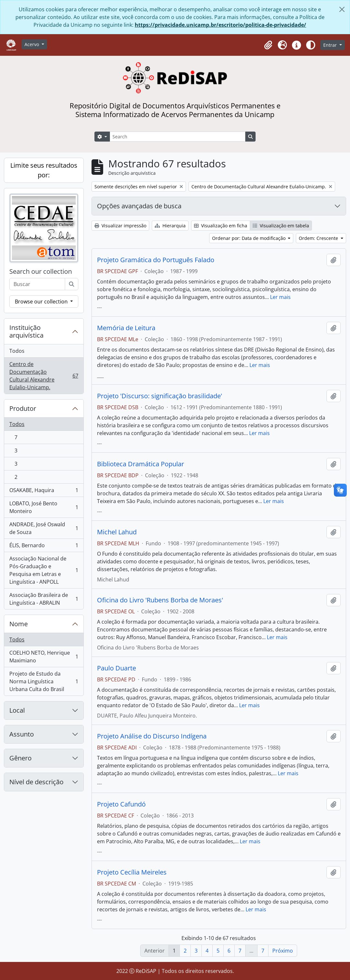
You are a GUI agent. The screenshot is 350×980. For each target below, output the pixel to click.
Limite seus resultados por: (44, 170)
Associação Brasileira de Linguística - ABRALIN (44, 599)
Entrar (331, 45)
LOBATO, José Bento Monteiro (44, 507)
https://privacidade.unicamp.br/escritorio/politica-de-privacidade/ (220, 25)
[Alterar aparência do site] (311, 45)
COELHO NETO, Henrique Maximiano (44, 657)
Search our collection (41, 272)
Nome (19, 624)
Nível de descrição (36, 782)
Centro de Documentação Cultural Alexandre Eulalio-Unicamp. (44, 376)
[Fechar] (342, 9)
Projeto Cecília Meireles (132, 872)
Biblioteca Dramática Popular (141, 464)
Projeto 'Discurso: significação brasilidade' (160, 396)
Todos (17, 351)
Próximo (283, 951)
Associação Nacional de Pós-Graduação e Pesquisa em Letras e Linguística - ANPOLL (44, 570)
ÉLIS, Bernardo (44, 547)
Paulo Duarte (117, 668)
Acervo (32, 44)
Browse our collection (42, 302)
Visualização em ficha (221, 226)
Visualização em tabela (281, 226)
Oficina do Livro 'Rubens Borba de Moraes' (160, 600)
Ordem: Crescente (319, 238)
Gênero (20, 758)
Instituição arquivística (26, 331)
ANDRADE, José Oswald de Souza (44, 528)
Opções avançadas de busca (139, 206)
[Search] (178, 137)
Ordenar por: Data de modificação (249, 238)
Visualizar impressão (120, 226)
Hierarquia (170, 226)
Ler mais (280, 297)
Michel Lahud (117, 532)
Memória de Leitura (126, 328)
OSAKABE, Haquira (44, 492)
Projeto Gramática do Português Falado (156, 260)
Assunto (22, 734)
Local (17, 710)
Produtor (23, 408)
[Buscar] (72, 284)
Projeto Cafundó (121, 804)
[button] (268, 45)
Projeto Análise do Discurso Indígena (152, 736)
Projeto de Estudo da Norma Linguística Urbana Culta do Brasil (44, 681)
